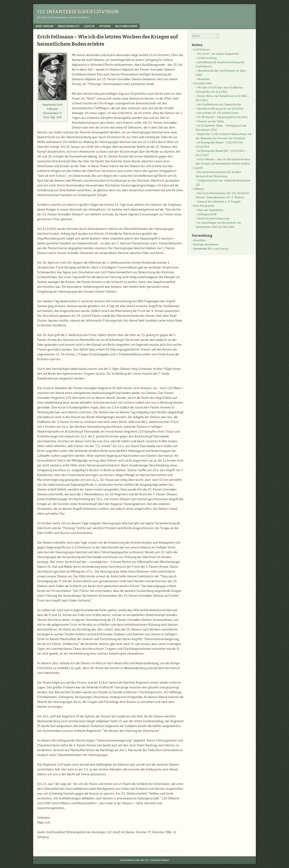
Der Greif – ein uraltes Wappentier (218, 54)
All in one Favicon (218, 249)
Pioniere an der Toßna (211, 121)
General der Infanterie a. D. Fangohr (219, 202)
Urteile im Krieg (207, 58)
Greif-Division (44, 26)
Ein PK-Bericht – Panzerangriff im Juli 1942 (223, 117)
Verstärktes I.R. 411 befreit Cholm (218, 113)
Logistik (89, 26)
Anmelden (199, 240)
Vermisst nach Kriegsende (213, 218)
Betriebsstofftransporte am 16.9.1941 (221, 109)
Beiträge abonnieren (206, 244)
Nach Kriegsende (126, 26)
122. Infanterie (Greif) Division (78, 12)
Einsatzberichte (69, 26)
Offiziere (105, 26)
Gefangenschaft (207, 214)
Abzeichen (204, 79)
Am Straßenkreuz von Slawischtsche (219, 104)
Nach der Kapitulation (210, 210)
